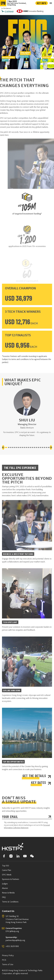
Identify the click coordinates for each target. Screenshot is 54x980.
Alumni (5, 888)
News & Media (8, 893)
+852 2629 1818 (12, 946)
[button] (3, 457)
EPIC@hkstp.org (12, 931)
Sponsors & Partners (11, 879)
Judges (5, 884)
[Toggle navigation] (51, 3)
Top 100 (5, 866)
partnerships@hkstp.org (15, 940)
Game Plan (7, 870)
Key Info (42, 3)
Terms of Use (8, 964)
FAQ (4, 897)
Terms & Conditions (10, 902)
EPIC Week (7, 875)
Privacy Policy (8, 955)
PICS (4, 960)
